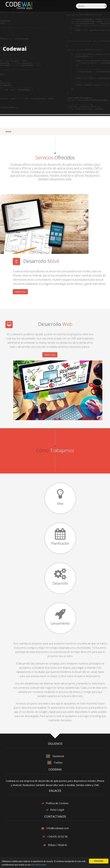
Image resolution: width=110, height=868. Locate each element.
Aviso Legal (57, 810)
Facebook (58, 756)
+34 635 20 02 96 (57, 837)
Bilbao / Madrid (57, 845)
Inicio (9, 131)
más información (39, 865)
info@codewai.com (58, 828)
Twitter (58, 763)
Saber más (70, 292)
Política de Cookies (57, 803)
